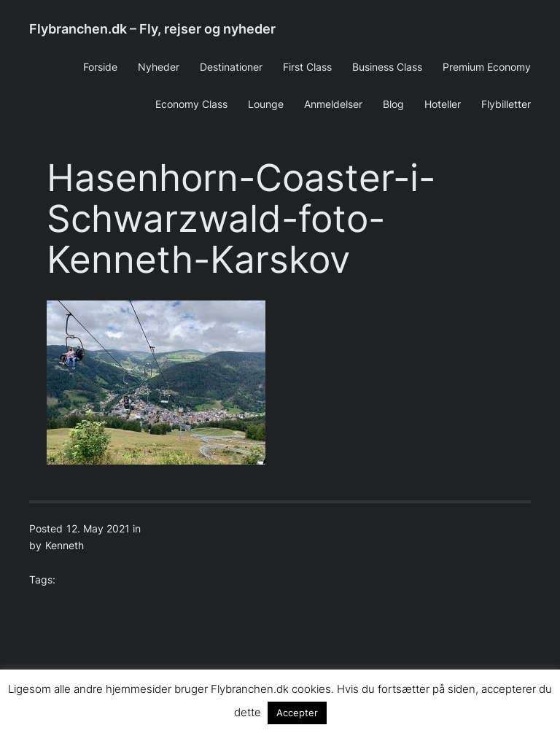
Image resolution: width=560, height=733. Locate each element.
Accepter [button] (297, 713)
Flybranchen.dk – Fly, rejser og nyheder (152, 29)
